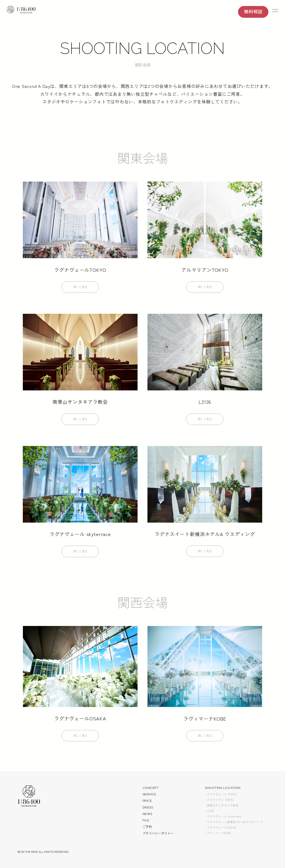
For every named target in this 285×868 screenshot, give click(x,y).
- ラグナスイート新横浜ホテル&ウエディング (234, 823)
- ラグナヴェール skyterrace (223, 817)
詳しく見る (80, 288)
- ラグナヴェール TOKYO (221, 795)
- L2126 (209, 812)
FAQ (146, 821)
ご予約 (147, 828)
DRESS (148, 808)
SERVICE (149, 795)
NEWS (147, 815)
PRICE (147, 802)
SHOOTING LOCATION (223, 789)
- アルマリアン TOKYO (219, 801)
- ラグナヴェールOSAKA (221, 829)
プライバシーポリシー (158, 835)
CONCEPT (151, 789)
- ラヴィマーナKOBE (218, 834)
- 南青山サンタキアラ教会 (222, 806)
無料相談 (253, 12)
